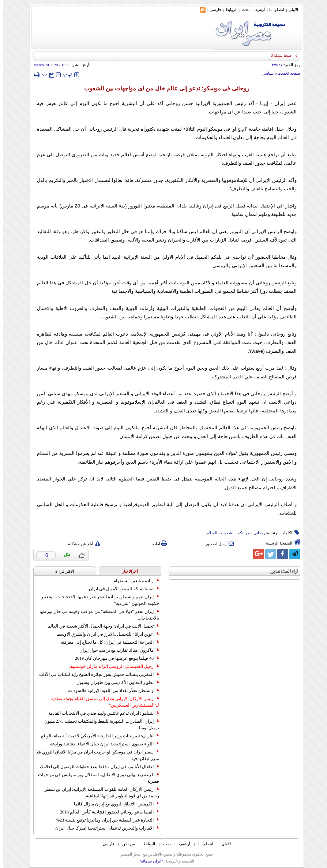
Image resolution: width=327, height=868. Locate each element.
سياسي (264, 73)
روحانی (256, 533)
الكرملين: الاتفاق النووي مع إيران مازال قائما (113, 804)
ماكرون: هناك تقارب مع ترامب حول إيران (116, 650)
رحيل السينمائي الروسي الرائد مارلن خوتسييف (110, 666)
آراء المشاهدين (281, 571)
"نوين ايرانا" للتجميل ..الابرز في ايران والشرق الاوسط (105, 634)
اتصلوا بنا (273, 10)
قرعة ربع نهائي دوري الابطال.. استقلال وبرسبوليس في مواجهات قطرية (95, 778)
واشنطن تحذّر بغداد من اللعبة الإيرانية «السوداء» (110, 691)
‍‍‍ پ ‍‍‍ (64, 74)
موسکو (240, 533)
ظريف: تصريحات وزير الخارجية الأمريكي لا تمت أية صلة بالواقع (97, 736)
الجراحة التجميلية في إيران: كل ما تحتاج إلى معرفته (107, 642)
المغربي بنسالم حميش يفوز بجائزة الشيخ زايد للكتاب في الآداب (96, 674)
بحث (242, 10)
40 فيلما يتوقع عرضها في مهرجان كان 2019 (114, 658)
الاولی (290, 10)
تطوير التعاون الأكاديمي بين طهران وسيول (114, 682)
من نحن (125, 844)
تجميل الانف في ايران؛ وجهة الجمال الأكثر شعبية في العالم (100, 626)
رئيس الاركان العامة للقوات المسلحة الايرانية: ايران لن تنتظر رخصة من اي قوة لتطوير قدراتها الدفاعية (99, 793)
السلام (208, 533)
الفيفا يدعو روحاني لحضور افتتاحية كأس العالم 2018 (106, 812)
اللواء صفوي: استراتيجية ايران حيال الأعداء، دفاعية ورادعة (101, 744)
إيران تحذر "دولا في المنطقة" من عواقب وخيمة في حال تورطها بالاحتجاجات (96, 615)
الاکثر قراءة (61, 571)
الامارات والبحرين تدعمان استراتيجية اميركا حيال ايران (104, 828)
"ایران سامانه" (148, 861)
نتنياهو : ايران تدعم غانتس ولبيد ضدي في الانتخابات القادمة (100, 713)
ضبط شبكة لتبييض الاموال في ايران (121, 589)
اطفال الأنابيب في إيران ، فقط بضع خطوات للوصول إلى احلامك (96, 767)
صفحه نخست (286, 73)
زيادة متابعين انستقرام (133, 581)
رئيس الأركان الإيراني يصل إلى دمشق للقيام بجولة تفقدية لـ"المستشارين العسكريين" (102, 702)
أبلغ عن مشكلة (81, 544)
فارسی (212, 10)
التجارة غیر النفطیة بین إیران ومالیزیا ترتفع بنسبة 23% (104, 820)
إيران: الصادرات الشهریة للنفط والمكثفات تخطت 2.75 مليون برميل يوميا (98, 725)
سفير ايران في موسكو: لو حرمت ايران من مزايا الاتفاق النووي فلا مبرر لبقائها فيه (94, 755)
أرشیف (256, 10)
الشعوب (224, 533)
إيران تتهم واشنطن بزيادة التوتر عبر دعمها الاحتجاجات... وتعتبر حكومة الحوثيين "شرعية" (97, 600)
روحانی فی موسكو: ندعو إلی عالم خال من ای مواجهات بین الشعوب (163, 88)
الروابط (228, 10)
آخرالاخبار (127, 571)
